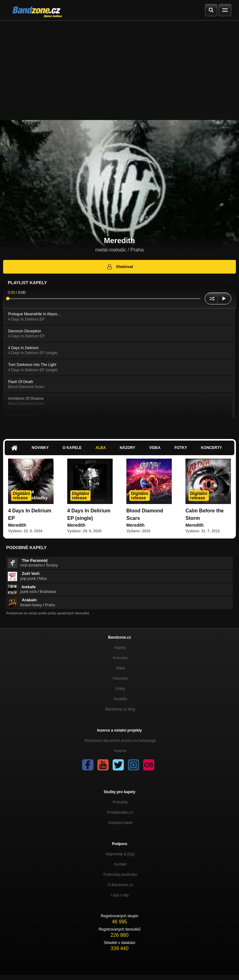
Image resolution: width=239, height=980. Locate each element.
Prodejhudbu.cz (120, 812)
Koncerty (211, 448)
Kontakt (120, 864)
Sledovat (120, 267)
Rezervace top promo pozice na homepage (120, 741)
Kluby (120, 689)
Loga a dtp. (120, 895)
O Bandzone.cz (120, 885)
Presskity (120, 802)
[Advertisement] (119, 67)
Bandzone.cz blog (120, 709)
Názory (128, 448)
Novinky (40, 448)
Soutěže (120, 699)
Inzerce (120, 751)
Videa (155, 448)
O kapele (72, 448)
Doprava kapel (120, 823)
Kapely (120, 648)
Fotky (181, 448)
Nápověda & (120, 854)
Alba (101, 448)
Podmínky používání (120, 875)
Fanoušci (120, 678)
